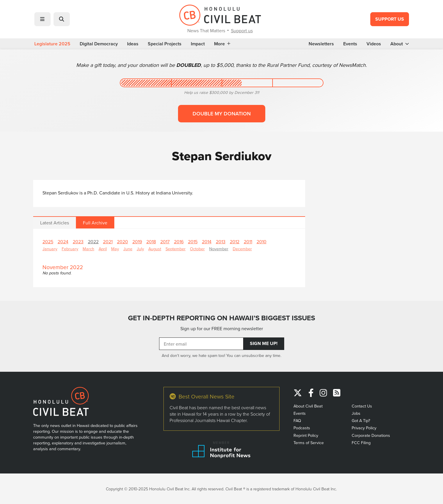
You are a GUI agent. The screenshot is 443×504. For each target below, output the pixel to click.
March (88, 249)
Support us (242, 31)
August (155, 249)
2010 (261, 242)
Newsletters (321, 44)
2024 (63, 242)
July (140, 249)
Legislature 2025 (52, 44)
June (128, 249)
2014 (207, 242)
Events (350, 44)
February (70, 249)
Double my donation (222, 114)
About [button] (400, 44)
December (242, 249)
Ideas (133, 44)
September (176, 249)
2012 (235, 242)
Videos (374, 44)
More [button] (222, 44)
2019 (137, 242)
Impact (198, 44)
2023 (78, 242)
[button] (42, 19)
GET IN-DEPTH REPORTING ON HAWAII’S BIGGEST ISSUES (222, 318)
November (219, 249)
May (115, 249)
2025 (48, 242)
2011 (248, 242)
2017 (165, 242)
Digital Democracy (99, 44)
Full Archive (95, 223)
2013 (221, 242)
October (197, 249)
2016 (179, 242)
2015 (193, 242)
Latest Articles (55, 223)
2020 (122, 242)
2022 (93, 242)
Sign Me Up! (264, 343)
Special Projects (165, 44)
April (103, 249)
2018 (151, 242)
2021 (108, 242)
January (50, 249)
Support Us (390, 19)
